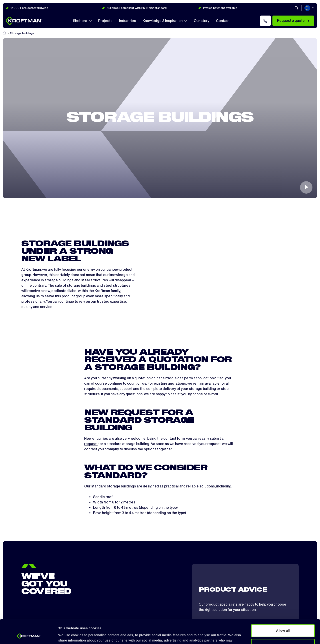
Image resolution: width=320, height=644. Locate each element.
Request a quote (293, 21)
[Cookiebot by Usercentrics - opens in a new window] (29, 635)
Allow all (283, 608)
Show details (69, 635)
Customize (283, 622)
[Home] (5, 33)
